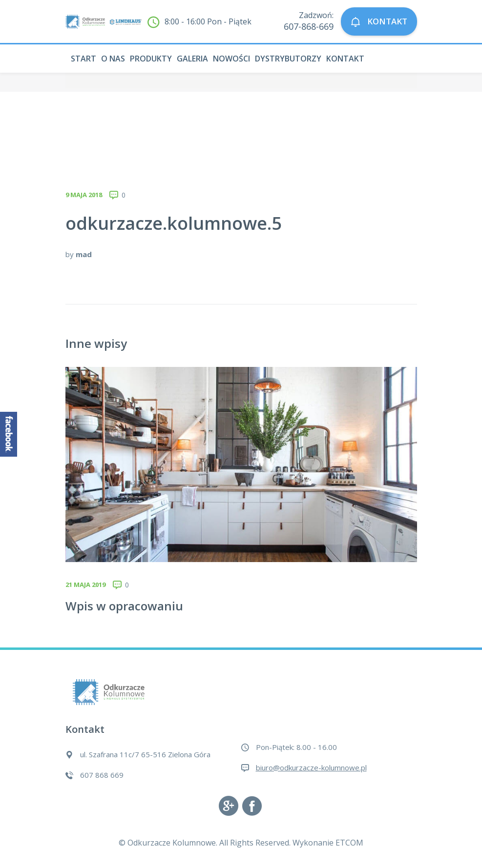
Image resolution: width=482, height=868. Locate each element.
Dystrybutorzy (288, 59)
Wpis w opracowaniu (124, 606)
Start (84, 59)
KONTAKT (379, 22)
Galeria (192, 59)
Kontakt (345, 59)
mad (84, 254)
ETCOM (349, 843)
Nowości (231, 59)
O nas (113, 59)
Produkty (151, 59)
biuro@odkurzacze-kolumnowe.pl (311, 767)
